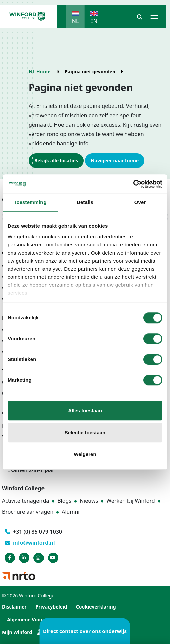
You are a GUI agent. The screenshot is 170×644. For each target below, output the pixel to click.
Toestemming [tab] (30, 202)
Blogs (64, 501)
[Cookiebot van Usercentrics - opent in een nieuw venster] (133, 184)
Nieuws (89, 501)
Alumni (70, 512)
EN (94, 21)
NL (75, 21)
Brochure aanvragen (28, 512)
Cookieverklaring (96, 607)
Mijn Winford (22, 632)
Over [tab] (140, 202)
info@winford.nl (30, 543)
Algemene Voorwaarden (35, 619)
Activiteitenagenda (25, 501)
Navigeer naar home (115, 161)
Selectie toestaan (85, 433)
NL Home (39, 71)
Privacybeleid (52, 607)
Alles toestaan (85, 410)
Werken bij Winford (131, 501)
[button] (140, 17)
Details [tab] (85, 202)
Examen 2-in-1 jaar (31, 470)
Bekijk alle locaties (56, 161)
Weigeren (85, 454)
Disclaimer (14, 607)
